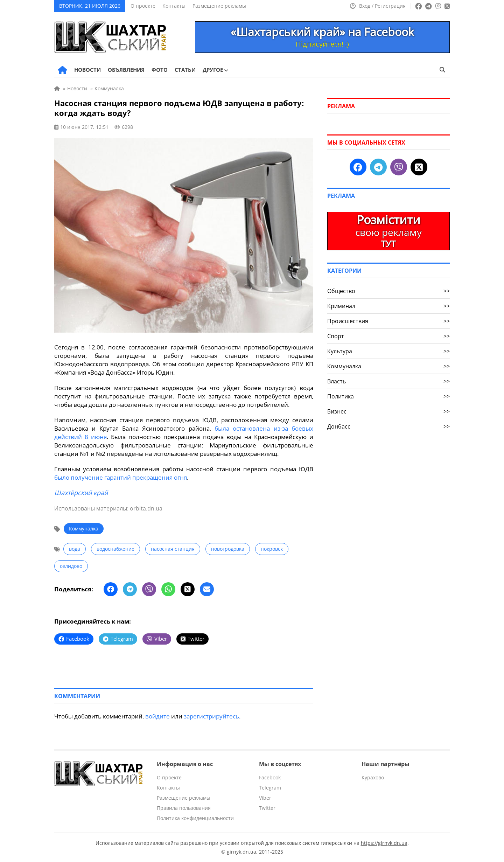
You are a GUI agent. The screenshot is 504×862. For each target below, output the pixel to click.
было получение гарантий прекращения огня (121, 477)
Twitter (267, 808)
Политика (388, 396)
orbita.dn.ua (146, 508)
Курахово (373, 777)
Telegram (270, 788)
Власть (388, 381)
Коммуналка (84, 529)
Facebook (270, 777)
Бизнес (388, 411)
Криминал (388, 306)
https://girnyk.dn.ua (384, 843)
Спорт (388, 336)
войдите (157, 716)
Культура (388, 351)
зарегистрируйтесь (211, 716)
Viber (265, 798)
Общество (388, 291)
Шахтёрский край (81, 493)
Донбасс (388, 426)
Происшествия (388, 321)
